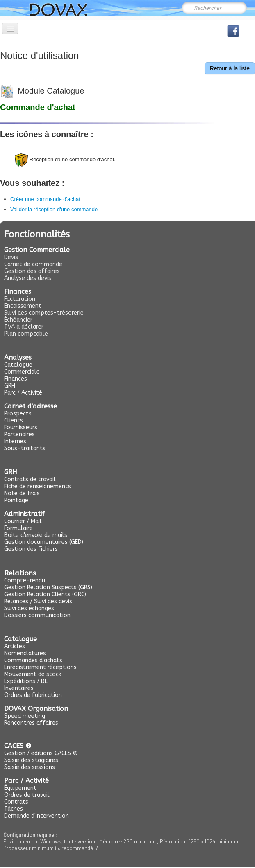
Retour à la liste (230, 68)
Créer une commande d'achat (45, 199)
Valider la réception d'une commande (54, 209)
